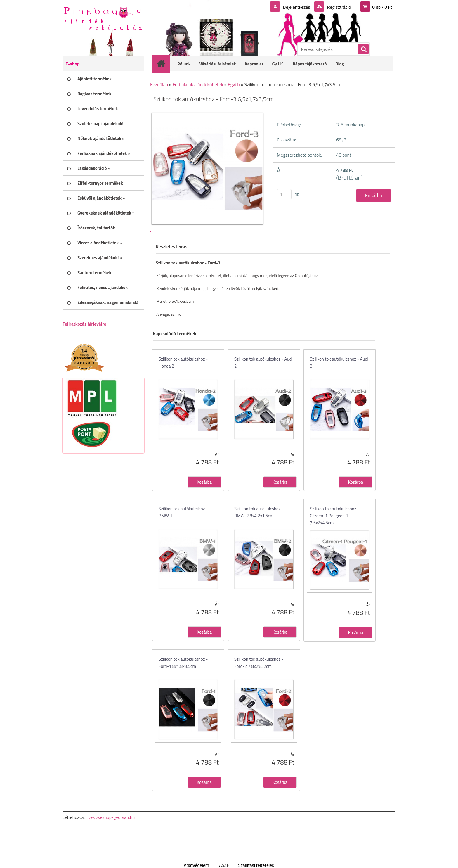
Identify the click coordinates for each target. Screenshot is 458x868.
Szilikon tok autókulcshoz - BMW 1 (183, 512)
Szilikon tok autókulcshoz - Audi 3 (339, 363)
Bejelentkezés (296, 7)
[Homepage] (165, 64)
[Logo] (103, 18)
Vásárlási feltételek (218, 64)
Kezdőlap (159, 84)
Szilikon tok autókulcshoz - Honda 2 (183, 363)
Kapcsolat (254, 64)
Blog (340, 64)
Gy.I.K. (278, 64)
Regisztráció (338, 7)
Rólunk (184, 64)
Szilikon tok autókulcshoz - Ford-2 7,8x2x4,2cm (259, 663)
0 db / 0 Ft (382, 7)
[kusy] (284, 194)
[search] (363, 49)
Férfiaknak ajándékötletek (198, 84)
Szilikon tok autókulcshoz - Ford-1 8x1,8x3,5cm (183, 663)
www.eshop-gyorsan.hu (112, 817)
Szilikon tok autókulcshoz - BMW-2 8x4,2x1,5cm (259, 512)
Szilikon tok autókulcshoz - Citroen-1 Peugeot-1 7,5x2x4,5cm (334, 516)
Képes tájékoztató (310, 64)
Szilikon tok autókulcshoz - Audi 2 (263, 363)
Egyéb (234, 84)
